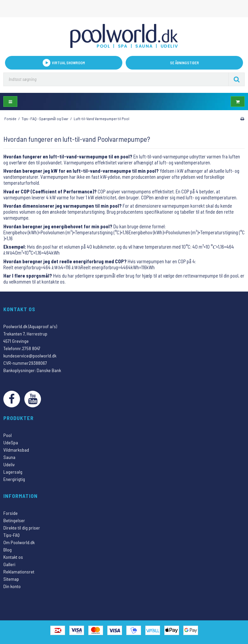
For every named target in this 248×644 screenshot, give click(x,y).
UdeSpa (11, 442)
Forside (10, 513)
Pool (7, 435)
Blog (7, 550)
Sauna (9, 457)
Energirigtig (14, 479)
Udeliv (9, 464)
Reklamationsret (19, 572)
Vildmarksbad (16, 450)
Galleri (9, 564)
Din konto (12, 586)
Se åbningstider (184, 63)
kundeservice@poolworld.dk (30, 356)
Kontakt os (13, 557)
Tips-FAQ (11, 535)
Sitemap (11, 579)
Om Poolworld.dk (19, 542)
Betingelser (14, 520)
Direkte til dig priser (22, 528)
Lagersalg (13, 472)
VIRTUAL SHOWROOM (64, 63)
